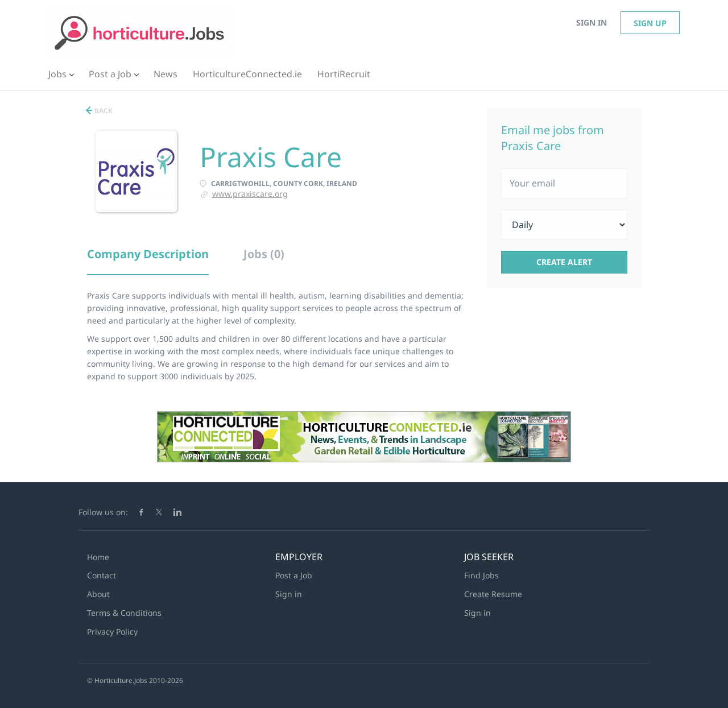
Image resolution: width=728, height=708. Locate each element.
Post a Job (294, 575)
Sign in (591, 22)
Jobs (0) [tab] (264, 254)
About (98, 594)
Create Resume (493, 594)
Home (98, 557)
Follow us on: (103, 512)
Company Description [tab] (148, 254)
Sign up (650, 23)
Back (103, 111)
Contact (102, 575)
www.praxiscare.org (250, 194)
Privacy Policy (112, 632)
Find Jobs (481, 575)
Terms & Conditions (124, 613)
